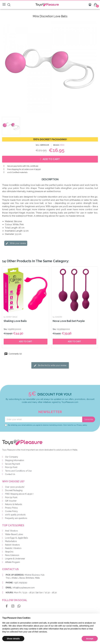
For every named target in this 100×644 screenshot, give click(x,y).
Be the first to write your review (50, 366)
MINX (62, 145)
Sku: (6, 329)
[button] (4, 68)
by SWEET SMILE (10, 317)
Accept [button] (90, 639)
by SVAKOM (57, 317)
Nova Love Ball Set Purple (69, 321)
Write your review (16, 243)
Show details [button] (13, 639)
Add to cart (26, 342)
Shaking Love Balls (15, 321)
